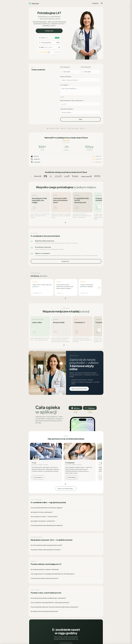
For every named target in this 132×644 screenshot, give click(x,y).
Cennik (57, 622)
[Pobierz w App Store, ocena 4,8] (75, 347)
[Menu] (102, 3)
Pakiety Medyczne (59, 620)
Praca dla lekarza (35, 615)
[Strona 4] (68, 284)
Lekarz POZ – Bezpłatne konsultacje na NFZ (66, 616)
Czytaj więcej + (38, 417)
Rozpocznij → (66, 201)
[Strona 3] (67, 284)
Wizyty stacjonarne (60, 611)
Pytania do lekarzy (59, 628)
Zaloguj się (95, 3)
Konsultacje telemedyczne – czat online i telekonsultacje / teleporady (65, 608)
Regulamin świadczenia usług (87, 611)
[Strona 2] (67, 162)
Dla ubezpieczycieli (35, 617)
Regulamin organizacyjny (86, 607)
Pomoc (32, 609)
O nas (32, 607)
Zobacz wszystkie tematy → (66, 428)
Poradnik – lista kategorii (61, 626)
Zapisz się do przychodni (79, 328)
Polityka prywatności (84, 609)
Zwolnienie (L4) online (60, 615)
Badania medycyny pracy (37, 621)
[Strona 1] (65, 162)
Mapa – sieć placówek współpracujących (41, 625)
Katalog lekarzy (59, 624)
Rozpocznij (49, 31)
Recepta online (59, 613)
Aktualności (34, 613)
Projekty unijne (83, 613)
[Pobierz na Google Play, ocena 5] (90, 347)
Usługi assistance (35, 623)
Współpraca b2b (35, 619)
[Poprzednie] (33, 146)
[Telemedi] (34, 3)
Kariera (32, 611)
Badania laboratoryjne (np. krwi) (63, 618)
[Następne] (99, 146)
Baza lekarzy (58, 630)
